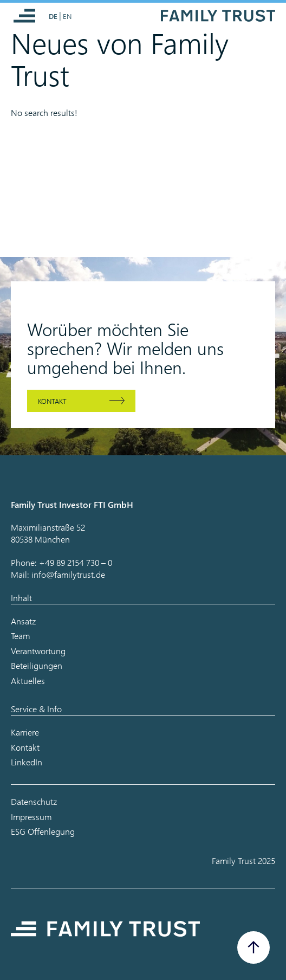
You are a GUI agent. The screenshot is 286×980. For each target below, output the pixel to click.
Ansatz (23, 621)
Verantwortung (38, 651)
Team (20, 636)
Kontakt (52, 401)
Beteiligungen (37, 665)
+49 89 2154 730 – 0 (76, 562)
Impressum (31, 817)
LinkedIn (27, 762)
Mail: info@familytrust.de (58, 574)
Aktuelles (28, 681)
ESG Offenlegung (43, 831)
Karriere (25, 732)
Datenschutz (34, 801)
